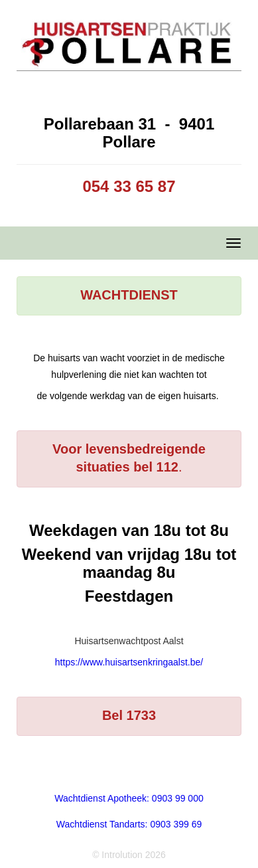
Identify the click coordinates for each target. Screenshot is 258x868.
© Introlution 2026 (129, 855)
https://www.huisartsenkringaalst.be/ (129, 662)
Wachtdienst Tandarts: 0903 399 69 (129, 824)
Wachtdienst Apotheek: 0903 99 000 (129, 798)
